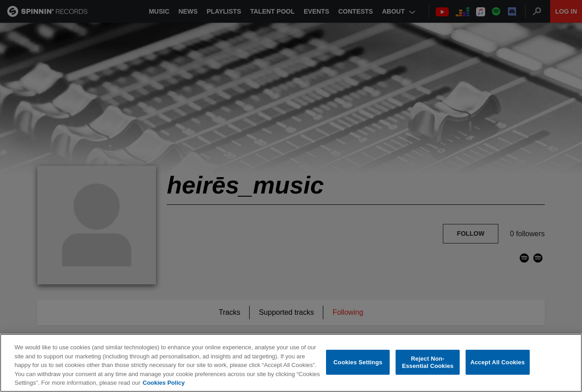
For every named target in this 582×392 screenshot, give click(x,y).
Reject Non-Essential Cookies (428, 363)
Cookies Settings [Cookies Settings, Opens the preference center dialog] (358, 363)
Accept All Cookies (497, 363)
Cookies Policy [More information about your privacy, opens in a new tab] (164, 383)
